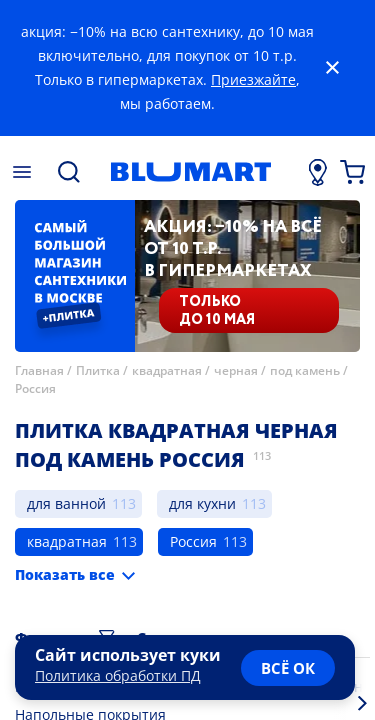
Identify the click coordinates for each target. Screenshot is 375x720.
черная (236, 370)
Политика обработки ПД (118, 675)
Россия (35, 388)
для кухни (202, 503)
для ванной (66, 503)
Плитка (98, 370)
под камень (305, 370)
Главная (39, 370)
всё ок (288, 668)
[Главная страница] (190, 172)
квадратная (167, 370)
